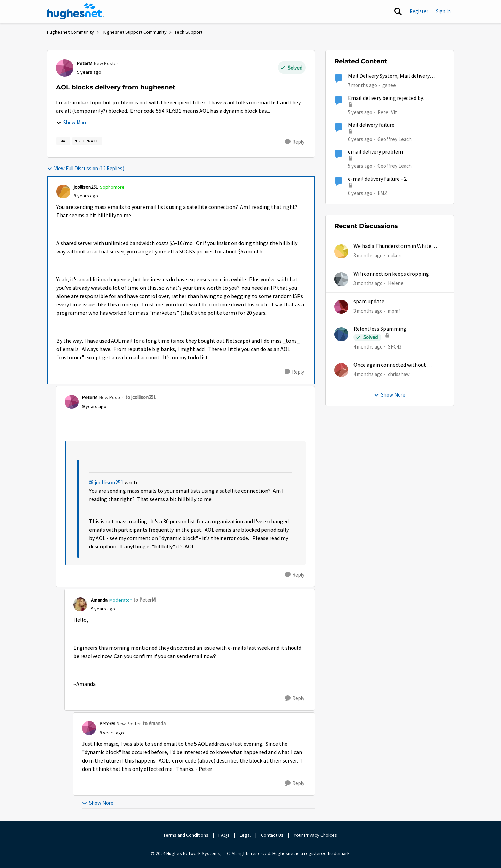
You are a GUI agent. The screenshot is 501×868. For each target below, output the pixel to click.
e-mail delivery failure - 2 (377, 179)
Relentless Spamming (380, 329)
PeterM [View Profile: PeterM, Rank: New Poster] (85, 63)
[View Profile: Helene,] (341, 279)
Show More (72, 122)
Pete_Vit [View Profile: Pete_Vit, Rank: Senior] (387, 112)
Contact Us (272, 835)
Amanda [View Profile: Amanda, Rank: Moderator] (99, 600)
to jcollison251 (141, 397)
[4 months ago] (368, 347)
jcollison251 (109, 483)
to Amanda (154, 723)
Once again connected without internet (390, 365)
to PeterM (144, 600)
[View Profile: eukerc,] (341, 251)
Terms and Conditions (186, 835)
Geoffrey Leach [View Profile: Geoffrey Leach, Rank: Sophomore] (395, 139)
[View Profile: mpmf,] (341, 307)
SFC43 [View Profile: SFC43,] (395, 347)
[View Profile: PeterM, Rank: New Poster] (65, 68)
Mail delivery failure (371, 125)
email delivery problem (375, 152)
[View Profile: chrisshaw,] (341, 370)
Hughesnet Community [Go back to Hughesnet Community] (70, 32)
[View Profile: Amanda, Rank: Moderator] (80, 604)
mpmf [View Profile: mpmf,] (394, 311)
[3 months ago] (368, 256)
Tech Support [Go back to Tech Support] (188, 32)
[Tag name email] (63, 141)
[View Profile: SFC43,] (341, 334)
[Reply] (295, 142)
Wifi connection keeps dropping (391, 274)
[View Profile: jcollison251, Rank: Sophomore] (63, 191)
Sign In (443, 11)
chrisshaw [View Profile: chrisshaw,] (399, 374)
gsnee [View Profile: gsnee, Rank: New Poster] (389, 85)
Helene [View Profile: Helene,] (396, 283)
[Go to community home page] (75, 11)
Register (419, 11)
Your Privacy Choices (316, 835)
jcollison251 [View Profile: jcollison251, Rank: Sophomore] (86, 187)
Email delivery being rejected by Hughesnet (385, 98)
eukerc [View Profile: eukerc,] (395, 255)
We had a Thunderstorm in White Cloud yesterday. (392, 246)
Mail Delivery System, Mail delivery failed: (389, 76)
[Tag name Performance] (87, 141)
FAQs (224, 835)
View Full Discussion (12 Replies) (86, 168)
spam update (369, 302)
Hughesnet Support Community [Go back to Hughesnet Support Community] (134, 32)
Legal (245, 835)
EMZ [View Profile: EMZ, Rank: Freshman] (382, 193)
